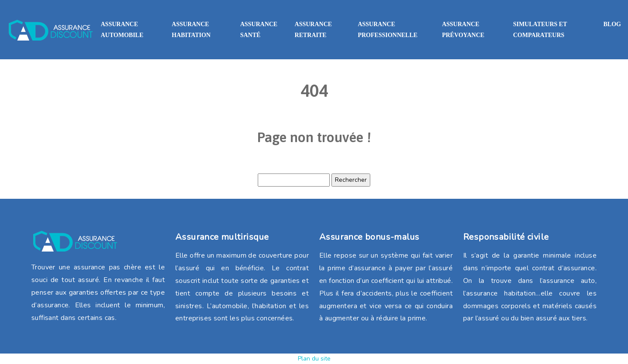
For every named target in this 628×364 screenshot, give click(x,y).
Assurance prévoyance (463, 30)
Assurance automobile (122, 30)
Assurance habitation (191, 30)
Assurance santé (259, 30)
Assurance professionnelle (387, 30)
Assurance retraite (314, 30)
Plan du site (314, 359)
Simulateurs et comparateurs (540, 30)
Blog (612, 24)
